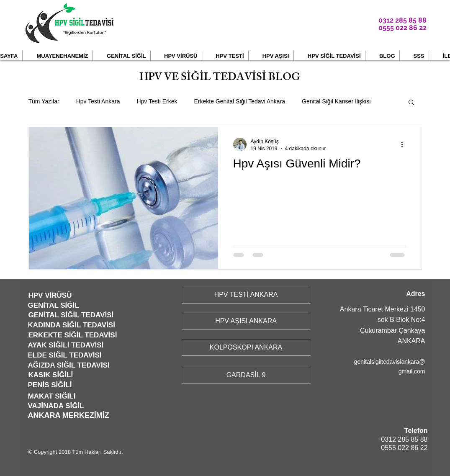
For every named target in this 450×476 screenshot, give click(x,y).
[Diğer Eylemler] (405, 144)
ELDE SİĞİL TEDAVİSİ (65, 355)
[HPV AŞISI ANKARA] (246, 321)
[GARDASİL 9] (246, 375)
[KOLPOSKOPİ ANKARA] (246, 347)
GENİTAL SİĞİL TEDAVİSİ (71, 315)
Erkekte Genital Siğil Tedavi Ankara (239, 101)
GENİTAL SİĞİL (54, 305)
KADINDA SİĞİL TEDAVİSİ (72, 325)
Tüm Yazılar (44, 101)
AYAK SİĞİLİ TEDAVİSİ (66, 345)
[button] (58, 56)
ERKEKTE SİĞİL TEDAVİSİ (73, 335)
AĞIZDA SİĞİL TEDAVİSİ (69, 365)
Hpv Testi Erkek (157, 101)
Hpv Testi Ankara (98, 101)
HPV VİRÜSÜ (50, 295)
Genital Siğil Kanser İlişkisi (336, 101)
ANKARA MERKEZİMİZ (69, 415)
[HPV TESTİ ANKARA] (246, 295)
